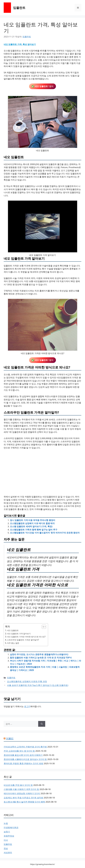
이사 (6, 840)
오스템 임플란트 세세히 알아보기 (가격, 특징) (31, 526)
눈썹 (6, 823)
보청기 (7, 832)
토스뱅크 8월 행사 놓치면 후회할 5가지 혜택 (24, 802)
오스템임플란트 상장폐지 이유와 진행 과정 (27, 681)
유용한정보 (9, 836)
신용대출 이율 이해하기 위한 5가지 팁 (21, 789)
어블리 (10, 738)
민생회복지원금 (11, 827)
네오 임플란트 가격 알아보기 (19, 634)
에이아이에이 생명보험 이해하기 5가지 (22, 793)
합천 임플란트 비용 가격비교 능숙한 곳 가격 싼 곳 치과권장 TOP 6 (41, 658)
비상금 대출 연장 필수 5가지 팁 (18, 785)
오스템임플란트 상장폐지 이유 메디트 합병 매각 (32, 523)
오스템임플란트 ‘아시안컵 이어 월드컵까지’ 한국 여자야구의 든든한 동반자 (45, 533)
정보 (6, 848)
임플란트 (19, 8)
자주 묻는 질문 (13, 643)
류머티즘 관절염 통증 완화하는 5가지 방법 (23, 763)
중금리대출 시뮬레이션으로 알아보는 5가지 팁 (25, 759)
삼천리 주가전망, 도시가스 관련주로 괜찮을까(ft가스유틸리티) (39, 654)
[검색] (42, 724)
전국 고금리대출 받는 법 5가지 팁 (19, 751)
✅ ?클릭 (42, 86)
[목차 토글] (43, 627)
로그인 (27, 706)
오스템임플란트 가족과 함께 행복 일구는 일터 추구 (34, 530)
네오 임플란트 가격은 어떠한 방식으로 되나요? (26, 637)
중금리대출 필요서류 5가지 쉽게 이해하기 (23, 755)
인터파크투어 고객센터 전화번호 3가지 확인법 (25, 747)
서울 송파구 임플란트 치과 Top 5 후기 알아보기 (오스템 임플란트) (38, 685)
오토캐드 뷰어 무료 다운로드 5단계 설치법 (23, 798)
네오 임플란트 (13, 630)
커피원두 (8, 853)
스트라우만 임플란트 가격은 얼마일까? (23, 640)
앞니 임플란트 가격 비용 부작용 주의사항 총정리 (33, 520)
